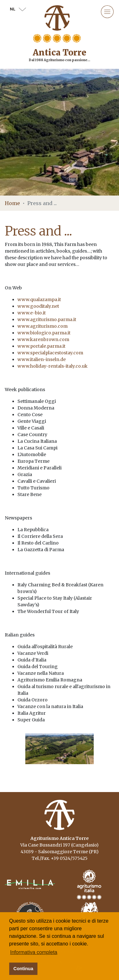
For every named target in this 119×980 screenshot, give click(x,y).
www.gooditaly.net (38, 306)
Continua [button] (23, 969)
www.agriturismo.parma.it (47, 319)
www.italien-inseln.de (42, 359)
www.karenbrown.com (43, 339)
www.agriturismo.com (43, 326)
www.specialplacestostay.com (50, 353)
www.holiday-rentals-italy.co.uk (53, 366)
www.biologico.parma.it (44, 333)
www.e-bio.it (32, 313)
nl (18, 9)
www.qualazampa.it (39, 300)
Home (12, 203)
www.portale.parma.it (41, 346)
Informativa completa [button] (34, 952)
